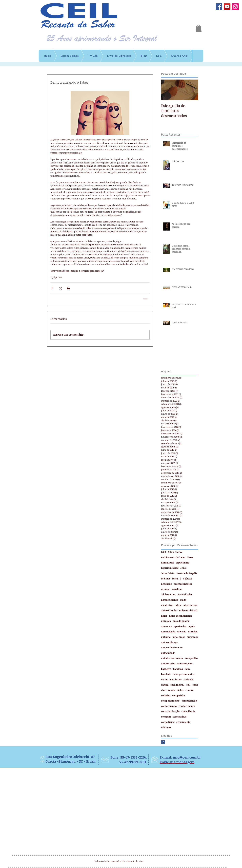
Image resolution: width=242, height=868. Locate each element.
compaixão (179, 695)
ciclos (180, 690)
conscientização (170, 711)
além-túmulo (169, 610)
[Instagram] (235, 7)
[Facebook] (219, 7)
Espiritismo (182, 563)
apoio (192, 626)
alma (179, 605)
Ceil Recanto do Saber (173, 557)
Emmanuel (167, 563)
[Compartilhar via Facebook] (52, 288)
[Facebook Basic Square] (163, 742)
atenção (182, 631)
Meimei (166, 579)
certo (195, 685)
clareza (190, 690)
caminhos (176, 679)
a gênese (187, 579)
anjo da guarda (181, 621)
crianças (166, 727)
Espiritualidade (170, 568)
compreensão (189, 701)
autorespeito (168, 663)
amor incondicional (181, 616)
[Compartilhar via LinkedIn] (68, 288)
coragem (166, 717)
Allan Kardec (175, 552)
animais (166, 621)
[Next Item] (193, 90)
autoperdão (191, 658)
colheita (166, 695)
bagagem (166, 669)
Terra (175, 579)
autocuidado (168, 653)
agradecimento (170, 600)
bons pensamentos (184, 674)
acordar (165, 589)
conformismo (169, 706)
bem (187, 669)
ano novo (167, 626)
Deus (190, 557)
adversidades (185, 594)
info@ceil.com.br (187, 757)
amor (164, 616)
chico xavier (168, 690)
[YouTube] (227, 7)
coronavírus (180, 717)
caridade (188, 679)
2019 (164, 552)
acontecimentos (183, 584)
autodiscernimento (172, 658)
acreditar (177, 589)
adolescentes (168, 594)
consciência (188, 711)
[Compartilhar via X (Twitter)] (60, 288)
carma (165, 685)
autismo (166, 637)
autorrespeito (185, 663)
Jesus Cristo (168, 573)
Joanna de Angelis (187, 573)
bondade (166, 674)
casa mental (177, 685)
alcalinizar (167, 605)
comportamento (170, 701)
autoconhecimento (172, 647)
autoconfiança (169, 642)
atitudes (193, 631)
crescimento (183, 722)
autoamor (192, 637)
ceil (188, 685)
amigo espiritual (188, 610)
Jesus (184, 568)
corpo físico (168, 722)
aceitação (166, 584)
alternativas (190, 605)
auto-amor (179, 637)
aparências (180, 626)
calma (165, 679)
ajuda (183, 600)
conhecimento (187, 706)
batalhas (178, 669)
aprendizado (168, 631)
